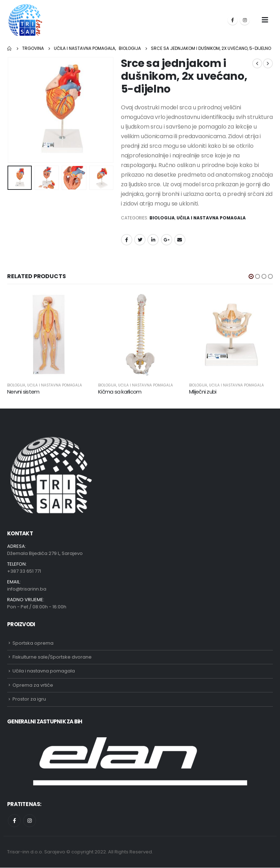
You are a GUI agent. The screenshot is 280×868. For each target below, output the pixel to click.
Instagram (30, 821)
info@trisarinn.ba (27, 589)
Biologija (162, 218)
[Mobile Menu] (265, 20)
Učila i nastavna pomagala (211, 218)
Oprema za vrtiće (33, 685)
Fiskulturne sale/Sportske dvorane (52, 657)
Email (180, 240)
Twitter (140, 240)
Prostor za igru (29, 700)
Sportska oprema (33, 643)
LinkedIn (153, 240)
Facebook (127, 240)
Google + (167, 240)
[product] (49, 335)
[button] (251, 276)
